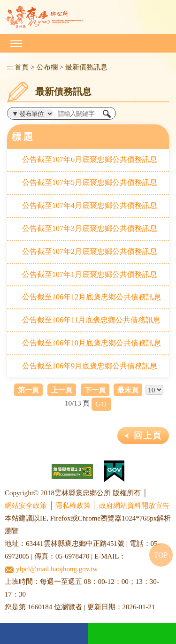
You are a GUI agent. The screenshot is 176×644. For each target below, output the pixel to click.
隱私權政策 (73, 506)
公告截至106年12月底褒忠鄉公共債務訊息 (92, 297)
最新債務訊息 (86, 67)
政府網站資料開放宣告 (134, 506)
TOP (161, 555)
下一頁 (95, 390)
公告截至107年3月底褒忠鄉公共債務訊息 (90, 228)
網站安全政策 (26, 506)
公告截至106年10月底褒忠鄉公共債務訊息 (92, 343)
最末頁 (128, 390)
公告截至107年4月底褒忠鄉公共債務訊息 (90, 205)
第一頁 (28, 390)
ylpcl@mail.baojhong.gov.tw (51, 569)
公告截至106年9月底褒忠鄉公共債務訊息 (90, 366)
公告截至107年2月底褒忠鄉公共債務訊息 (90, 251)
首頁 (22, 67)
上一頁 (62, 390)
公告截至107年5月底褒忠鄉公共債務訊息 (90, 182)
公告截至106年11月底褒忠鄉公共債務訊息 (91, 320)
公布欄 (47, 67)
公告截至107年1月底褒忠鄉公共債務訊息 (90, 274)
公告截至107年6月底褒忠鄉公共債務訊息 (90, 159)
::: (10, 67)
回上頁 (148, 436)
